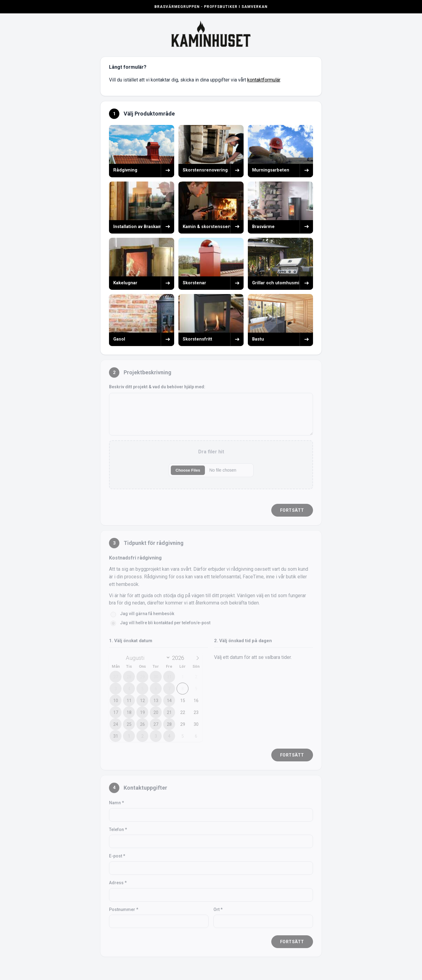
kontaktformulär (264, 80)
